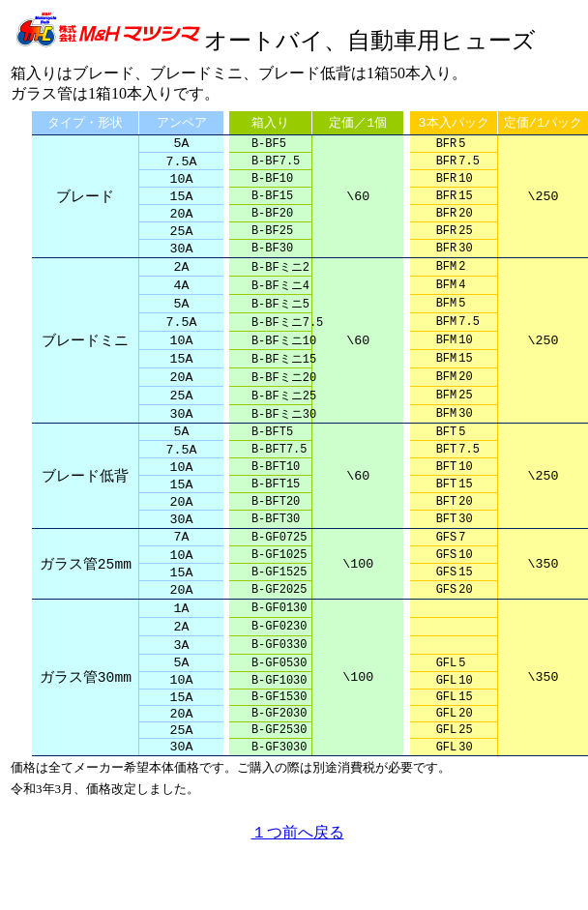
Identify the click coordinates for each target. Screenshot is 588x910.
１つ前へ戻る (298, 888)
